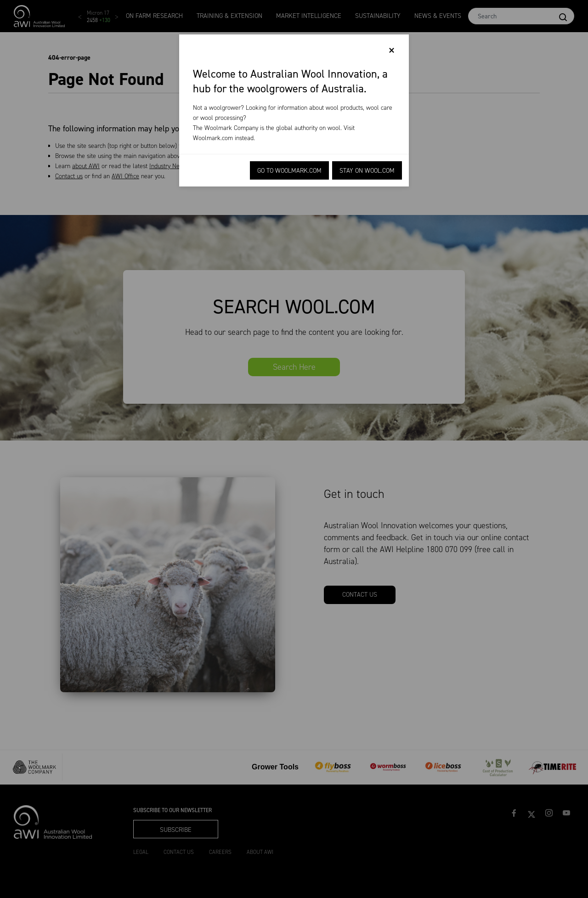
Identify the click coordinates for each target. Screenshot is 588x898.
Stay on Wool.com (367, 171)
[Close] (392, 51)
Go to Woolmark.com (289, 171)
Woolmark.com (213, 138)
